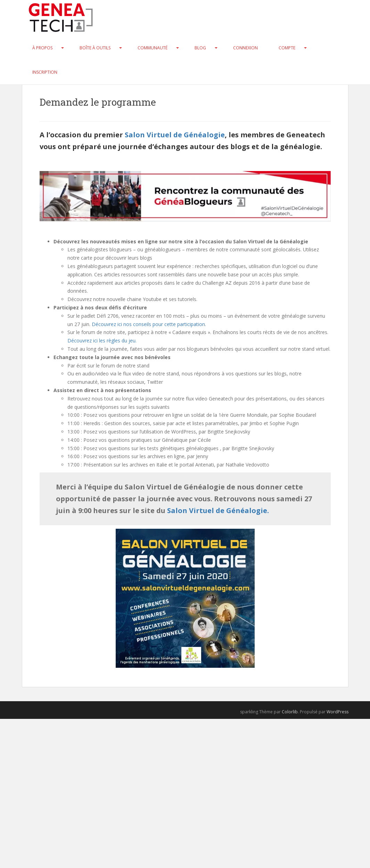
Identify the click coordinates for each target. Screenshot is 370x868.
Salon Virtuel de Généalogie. (218, 510)
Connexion (245, 48)
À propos (42, 48)
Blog (200, 48)
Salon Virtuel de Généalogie (175, 135)
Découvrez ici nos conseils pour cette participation (148, 324)
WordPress (338, 712)
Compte (287, 48)
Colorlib (290, 712)
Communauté (153, 48)
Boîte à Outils (95, 48)
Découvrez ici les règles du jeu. (102, 340)
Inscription (45, 72)
